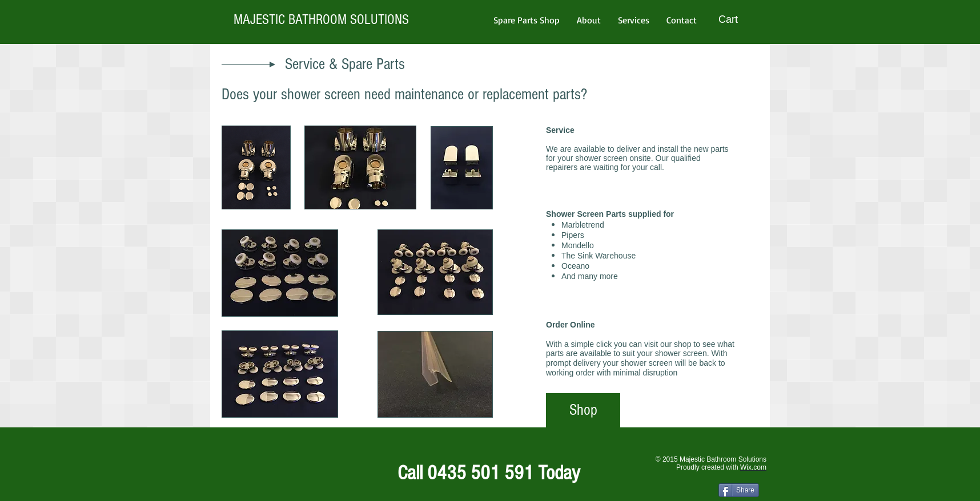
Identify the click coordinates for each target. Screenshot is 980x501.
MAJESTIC (259, 19)
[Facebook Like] (230, 467)
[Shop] (583, 410)
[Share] (739, 490)
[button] (736, 19)
